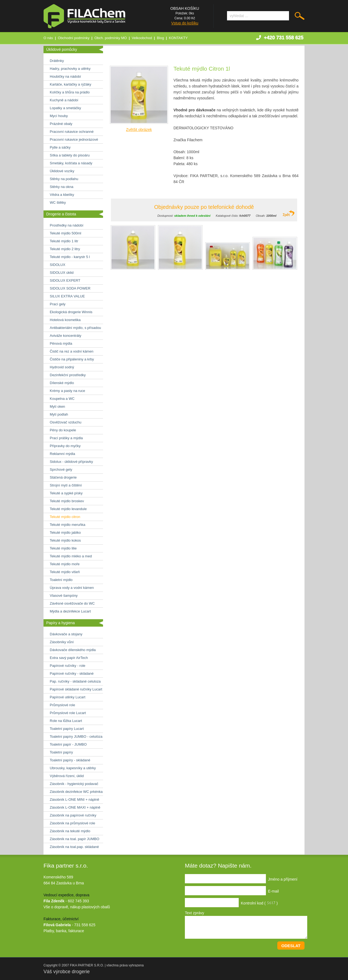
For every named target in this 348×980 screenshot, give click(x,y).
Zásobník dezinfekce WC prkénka (76, 792)
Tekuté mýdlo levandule (68, 509)
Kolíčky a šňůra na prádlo (70, 92)
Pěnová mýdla (61, 343)
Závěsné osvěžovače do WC (72, 603)
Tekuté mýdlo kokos (65, 540)
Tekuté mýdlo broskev (67, 501)
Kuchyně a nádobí (64, 100)
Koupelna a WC (62, 399)
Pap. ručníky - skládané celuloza (75, 681)
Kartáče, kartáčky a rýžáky (70, 84)
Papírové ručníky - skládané (72, 673)
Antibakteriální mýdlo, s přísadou (75, 328)
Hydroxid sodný (62, 367)
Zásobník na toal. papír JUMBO (74, 839)
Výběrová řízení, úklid (67, 776)
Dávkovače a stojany (66, 634)
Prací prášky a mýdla (66, 438)
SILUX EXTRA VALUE (67, 296)
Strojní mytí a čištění (66, 485)
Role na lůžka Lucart (66, 721)
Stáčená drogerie (63, 477)
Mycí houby (59, 116)
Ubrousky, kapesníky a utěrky (73, 768)
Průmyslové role (62, 705)
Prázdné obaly (61, 124)
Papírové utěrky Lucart (68, 697)
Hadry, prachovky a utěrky (70, 69)
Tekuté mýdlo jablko (65, 533)
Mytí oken (57, 406)
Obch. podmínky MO (111, 38)
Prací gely (58, 304)
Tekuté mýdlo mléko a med (71, 556)
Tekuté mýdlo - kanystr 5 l (70, 257)
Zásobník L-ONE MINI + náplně (74, 800)
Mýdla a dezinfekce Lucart (70, 611)
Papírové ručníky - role (68, 666)
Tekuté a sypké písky (66, 493)
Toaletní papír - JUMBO (68, 744)
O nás (48, 38)
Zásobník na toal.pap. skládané (74, 847)
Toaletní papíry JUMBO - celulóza (76, 736)
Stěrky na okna (62, 187)
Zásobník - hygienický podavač (74, 784)
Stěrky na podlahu (64, 179)
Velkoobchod (142, 38)
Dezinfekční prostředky (68, 375)
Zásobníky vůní (62, 642)
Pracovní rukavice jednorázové (74, 139)
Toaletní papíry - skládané (70, 760)
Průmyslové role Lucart (68, 713)
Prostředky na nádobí (67, 225)
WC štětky (58, 202)
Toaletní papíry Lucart (67, 729)
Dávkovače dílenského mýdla (73, 650)
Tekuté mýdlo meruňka (68, 525)
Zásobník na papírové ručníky (73, 815)
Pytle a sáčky (60, 147)
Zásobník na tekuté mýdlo (70, 831)
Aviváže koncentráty (66, 336)
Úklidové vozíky (62, 171)
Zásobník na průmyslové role (72, 823)
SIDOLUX (58, 265)
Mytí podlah (59, 414)
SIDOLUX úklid (62, 273)
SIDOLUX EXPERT (65, 280)
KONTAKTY (178, 38)
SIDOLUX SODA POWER (70, 288)
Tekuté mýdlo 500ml (66, 233)
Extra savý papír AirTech (69, 658)
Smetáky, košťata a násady (71, 163)
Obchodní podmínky (74, 38)
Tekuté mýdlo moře (65, 564)
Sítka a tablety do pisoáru (70, 155)
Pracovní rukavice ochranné (72, 132)
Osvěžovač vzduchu (66, 422)
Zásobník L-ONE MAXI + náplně (75, 807)
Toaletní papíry (61, 752)
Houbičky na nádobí (65, 76)
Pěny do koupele (63, 430)
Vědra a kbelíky (62, 195)
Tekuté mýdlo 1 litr (64, 241)
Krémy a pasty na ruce (67, 391)
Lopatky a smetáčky (65, 108)
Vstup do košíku (185, 23)
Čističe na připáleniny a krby (72, 359)
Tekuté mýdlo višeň (65, 572)
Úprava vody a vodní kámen (72, 588)
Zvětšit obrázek (139, 130)
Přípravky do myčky (65, 446)
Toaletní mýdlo (61, 580)
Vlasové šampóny (64, 596)
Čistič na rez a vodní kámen (72, 351)
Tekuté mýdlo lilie (63, 548)
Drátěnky (57, 61)
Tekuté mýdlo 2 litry (65, 249)
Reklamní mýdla (62, 454)
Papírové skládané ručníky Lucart (76, 689)
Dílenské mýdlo (62, 383)
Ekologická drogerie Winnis (71, 312)
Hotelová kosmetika (65, 320)
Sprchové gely (61, 469)
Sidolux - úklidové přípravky (71, 462)
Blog (160, 38)
